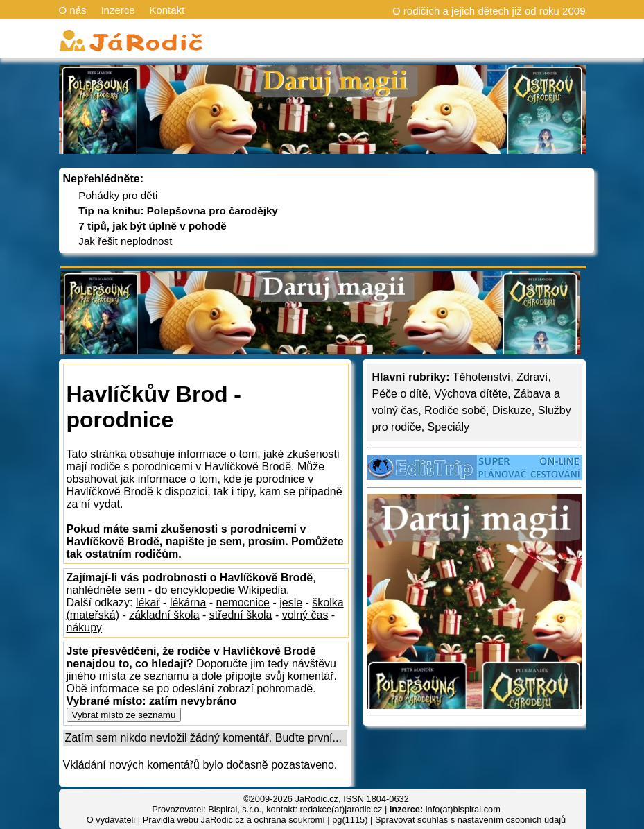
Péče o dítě (400, 394)
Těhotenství (482, 377)
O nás (73, 10)
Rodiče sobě (455, 410)
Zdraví (532, 377)
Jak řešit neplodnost (125, 241)
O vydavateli (111, 820)
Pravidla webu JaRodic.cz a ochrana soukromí (234, 820)
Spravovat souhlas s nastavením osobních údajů (470, 820)
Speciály (449, 427)
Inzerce (118, 10)
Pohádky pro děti (118, 195)
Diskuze (512, 410)
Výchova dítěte (471, 394)
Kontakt (167, 10)
